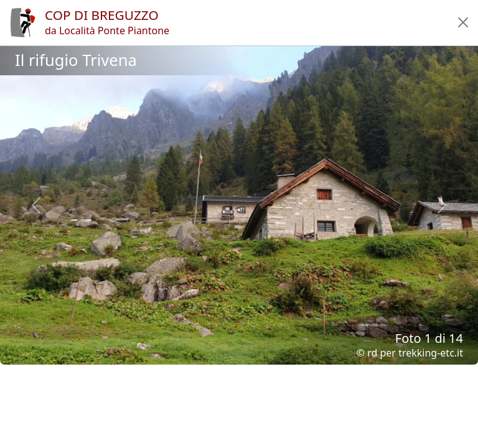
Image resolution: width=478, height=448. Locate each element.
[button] (463, 22)
